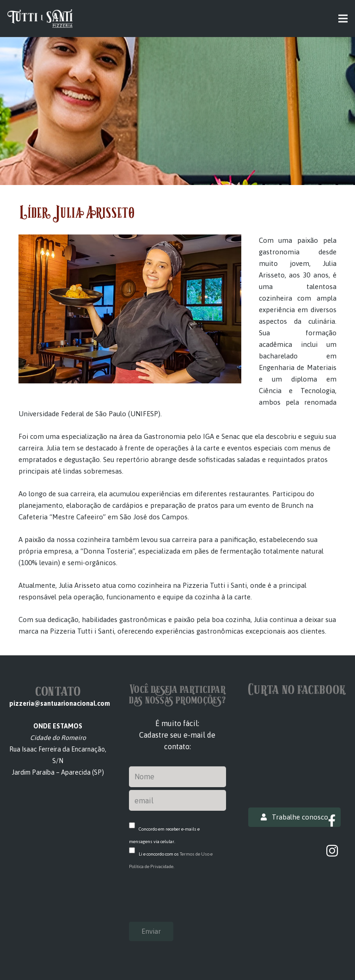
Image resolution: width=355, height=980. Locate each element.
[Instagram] (332, 851)
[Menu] (343, 18)
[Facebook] (332, 821)
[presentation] (199, 901)
